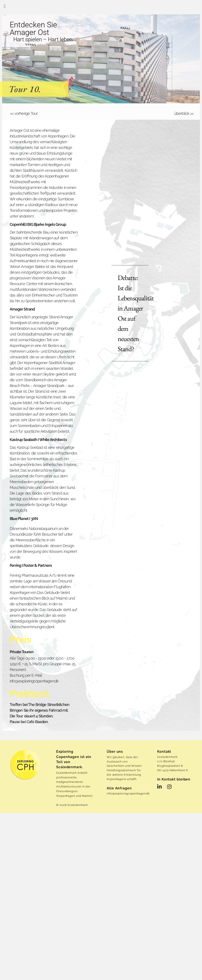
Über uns (115, 752)
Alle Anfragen (119, 788)
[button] (5, 6)
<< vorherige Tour (24, 113)
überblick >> (184, 113)
